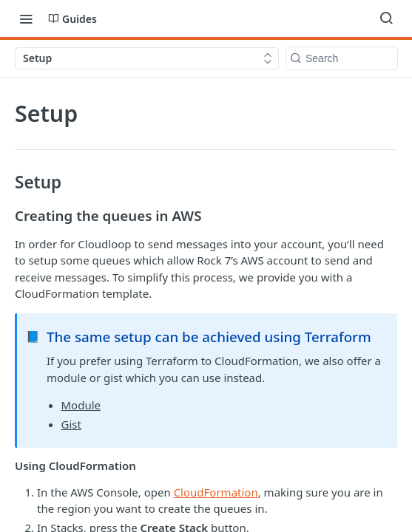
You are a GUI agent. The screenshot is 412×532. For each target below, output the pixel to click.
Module (81, 405)
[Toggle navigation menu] (26, 18)
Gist (71, 424)
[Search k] (342, 58)
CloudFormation (216, 492)
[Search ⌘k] (386, 18)
